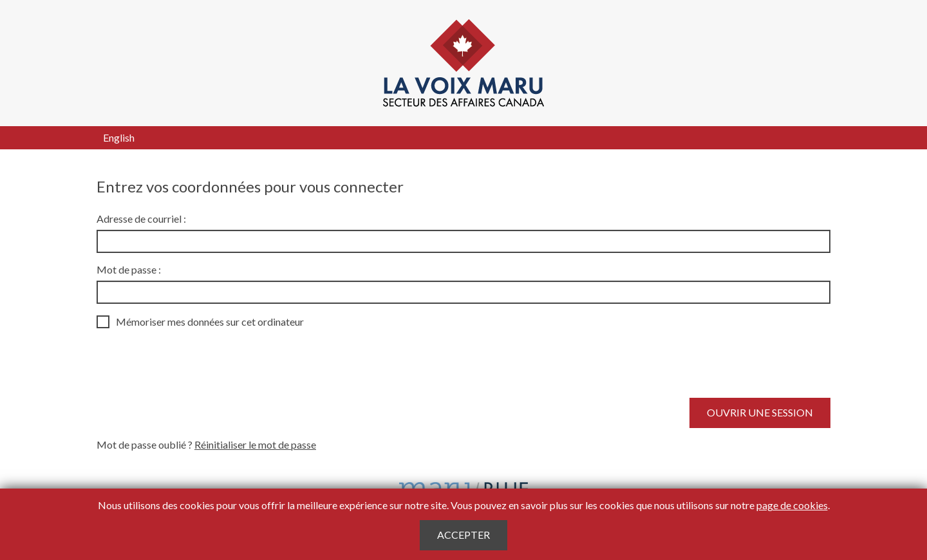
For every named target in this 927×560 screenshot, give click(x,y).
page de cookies (792, 505)
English (119, 137)
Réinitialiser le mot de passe (255, 444)
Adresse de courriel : (141, 219)
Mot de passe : (129, 269)
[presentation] (194, 363)
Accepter (464, 535)
